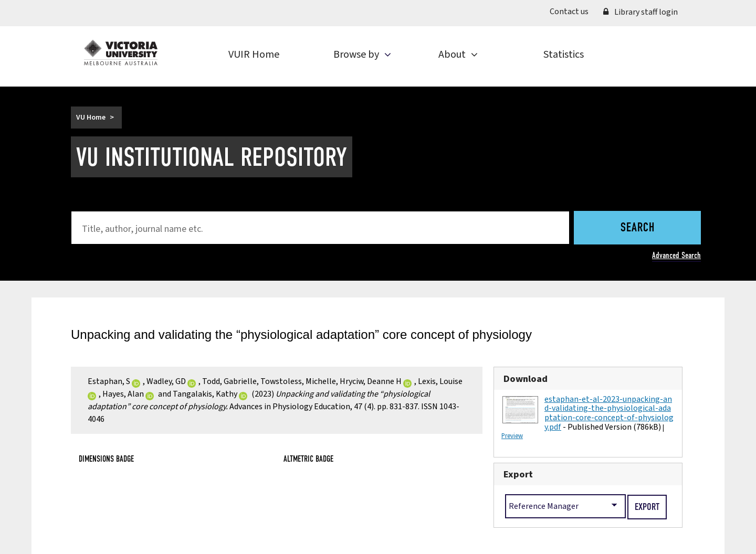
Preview (512, 436)
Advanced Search (676, 255)
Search (638, 228)
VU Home (91, 118)
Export (518, 474)
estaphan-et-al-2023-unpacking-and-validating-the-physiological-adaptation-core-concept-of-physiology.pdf (609, 413)
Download (526, 379)
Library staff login (640, 12)
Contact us (569, 12)
